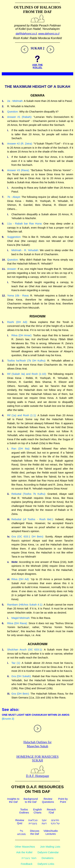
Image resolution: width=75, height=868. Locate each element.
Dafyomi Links (46, 864)
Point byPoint (63, 800)
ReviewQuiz (20, 822)
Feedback (27, 864)
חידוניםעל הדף (55, 822)
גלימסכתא (21, 832)
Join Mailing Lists (50, 847)
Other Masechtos (25, 847)
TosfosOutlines (24, 811)
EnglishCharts (37, 811)
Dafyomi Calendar (48, 852)
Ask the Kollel (24, 852)
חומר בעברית (29, 858)
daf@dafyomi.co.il (26, 34)
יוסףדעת (44, 822)
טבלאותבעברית (33, 822)
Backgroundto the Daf (31, 800)
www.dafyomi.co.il (49, 34)
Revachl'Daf (51, 811)
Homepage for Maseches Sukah (37, 759)
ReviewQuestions (48, 800)
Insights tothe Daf (13, 800)
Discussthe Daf (35, 832)
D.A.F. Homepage (38, 774)
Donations (48, 858)
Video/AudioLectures (51, 832)
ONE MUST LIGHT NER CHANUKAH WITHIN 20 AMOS (36, 715)
